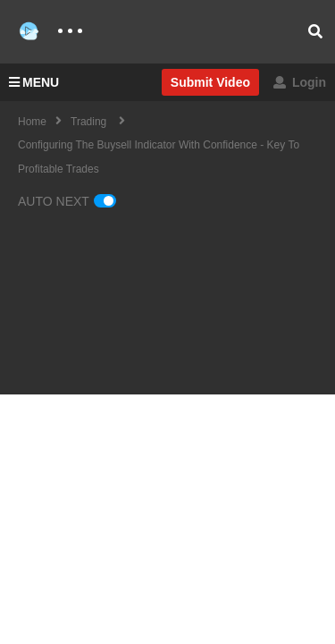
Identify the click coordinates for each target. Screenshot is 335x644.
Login (300, 82)
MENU (34, 82)
